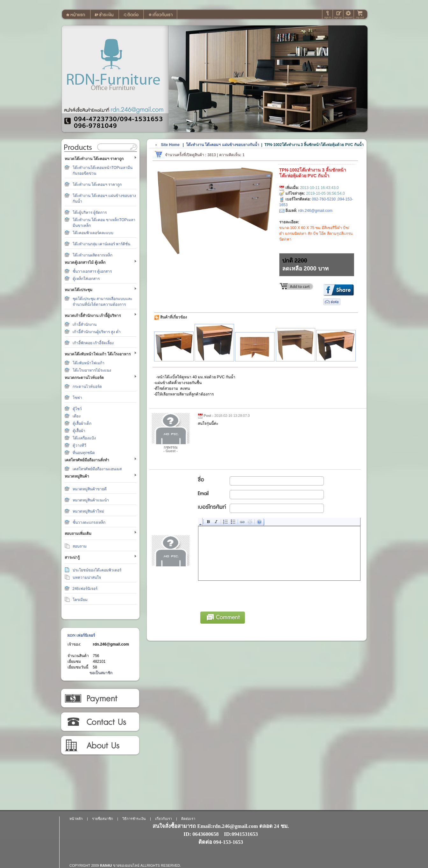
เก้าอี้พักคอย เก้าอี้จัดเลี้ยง (93, 343)
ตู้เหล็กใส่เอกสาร (86, 279)
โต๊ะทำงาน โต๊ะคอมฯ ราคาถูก (97, 185)
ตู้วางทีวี (79, 445)
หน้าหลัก (76, 819)
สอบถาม (80, 546)
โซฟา (77, 398)
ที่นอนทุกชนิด (84, 453)
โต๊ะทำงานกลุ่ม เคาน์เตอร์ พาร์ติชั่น (102, 244)
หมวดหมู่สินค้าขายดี (90, 489)
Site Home (170, 145)
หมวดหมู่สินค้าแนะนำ (91, 500)
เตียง (77, 416)
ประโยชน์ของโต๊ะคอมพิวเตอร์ (97, 570)
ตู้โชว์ (77, 409)
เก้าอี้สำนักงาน (85, 325)
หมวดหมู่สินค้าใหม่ (88, 511)
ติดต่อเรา (100, 722)
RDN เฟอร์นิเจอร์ (81, 635)
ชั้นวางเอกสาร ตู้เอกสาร (92, 271)
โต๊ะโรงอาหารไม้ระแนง (92, 370)
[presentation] (247, 595)
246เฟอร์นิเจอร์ (85, 589)
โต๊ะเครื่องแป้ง (84, 438)
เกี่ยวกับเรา (100, 745)
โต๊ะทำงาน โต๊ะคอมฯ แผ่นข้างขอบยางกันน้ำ (223, 145)
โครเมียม (80, 600)
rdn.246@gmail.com (111, 644)
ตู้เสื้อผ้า (79, 431)
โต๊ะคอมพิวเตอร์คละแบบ (93, 233)
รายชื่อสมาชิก (103, 819)
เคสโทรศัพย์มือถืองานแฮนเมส (97, 469)
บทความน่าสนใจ (87, 577)
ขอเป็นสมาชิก (101, 673)
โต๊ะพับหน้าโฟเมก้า (89, 363)
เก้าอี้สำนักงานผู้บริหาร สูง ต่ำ (97, 332)
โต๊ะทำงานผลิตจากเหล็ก (93, 255)
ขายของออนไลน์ (126, 865)
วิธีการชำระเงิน (100, 698)
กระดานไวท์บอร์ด (87, 387)
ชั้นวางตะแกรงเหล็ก (89, 522)
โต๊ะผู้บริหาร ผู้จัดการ (90, 213)
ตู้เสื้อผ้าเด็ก (82, 423)
